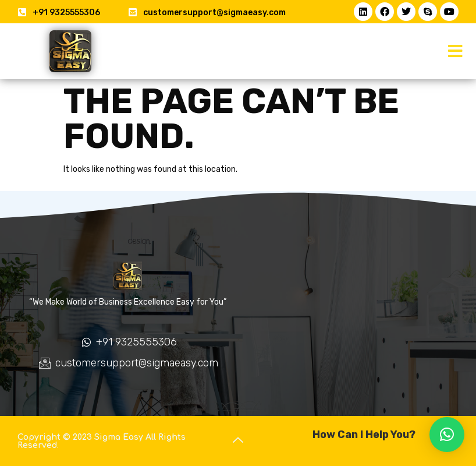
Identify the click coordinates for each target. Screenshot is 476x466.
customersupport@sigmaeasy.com (214, 13)
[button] (456, 52)
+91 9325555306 (66, 13)
